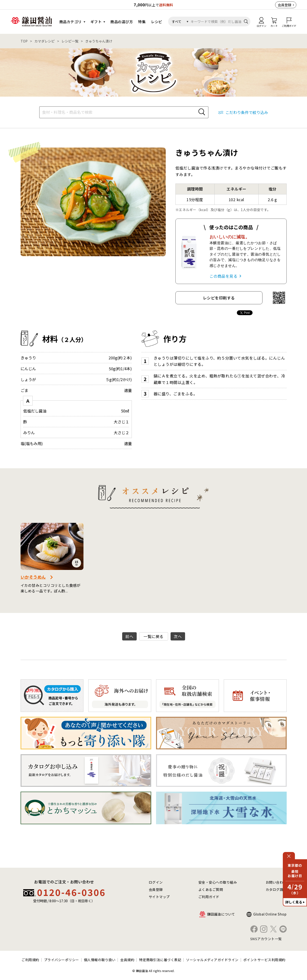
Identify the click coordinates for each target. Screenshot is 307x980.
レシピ (157, 22)
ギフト (96, 22)
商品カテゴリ (71, 22)
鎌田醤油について (221, 914)
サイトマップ (159, 897)
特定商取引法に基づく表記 (160, 960)
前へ (129, 636)
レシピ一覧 (70, 41)
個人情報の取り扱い (100, 960)
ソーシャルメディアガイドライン (212, 960)
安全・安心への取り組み (218, 882)
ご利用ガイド (209, 897)
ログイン (156, 882)
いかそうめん (33, 577)
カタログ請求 (276, 889)
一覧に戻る (153, 636)
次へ (178, 636)
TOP (24, 41)
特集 (142, 22)
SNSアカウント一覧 (266, 939)
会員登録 (285, 5)
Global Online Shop (270, 914)
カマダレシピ (45, 41)
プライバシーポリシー (62, 960)
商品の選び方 (122, 22)
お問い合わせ (276, 882)
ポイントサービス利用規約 (264, 960)
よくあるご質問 (211, 889)
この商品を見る (224, 276)
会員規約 (127, 960)
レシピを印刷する (219, 298)
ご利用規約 (30, 960)
